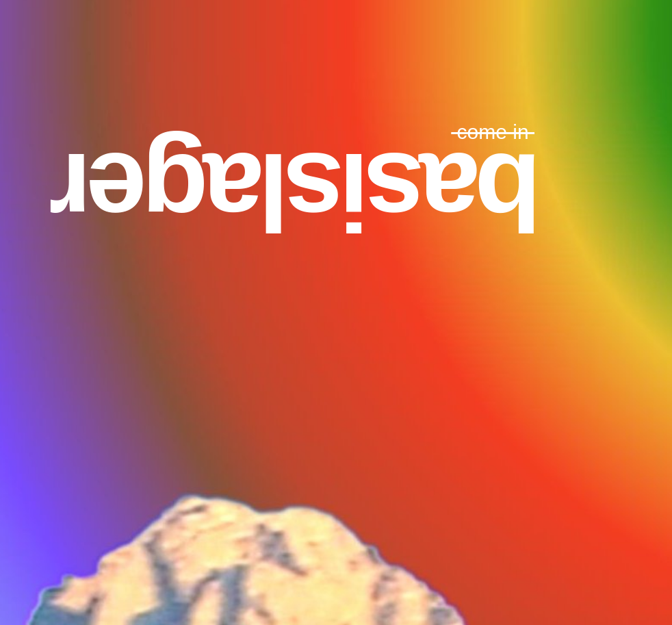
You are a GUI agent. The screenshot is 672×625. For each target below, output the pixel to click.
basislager (298, 192)
